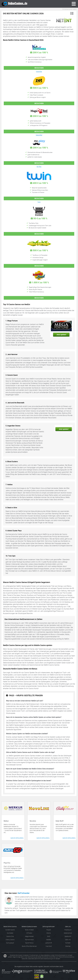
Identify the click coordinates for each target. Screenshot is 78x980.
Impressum (68, 930)
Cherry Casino (10, 940)
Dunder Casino (10, 930)
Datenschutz (68, 933)
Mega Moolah (29, 936)
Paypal (49, 930)
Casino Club (10, 936)
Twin (39, 202)
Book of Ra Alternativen (29, 946)
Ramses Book (29, 940)
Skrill (49, 936)
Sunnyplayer (10, 943)
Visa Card (49, 946)
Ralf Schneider (24, 893)
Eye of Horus (29, 943)
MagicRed (39, 135)
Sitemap (68, 946)
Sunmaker (10, 933)
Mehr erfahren (17, 838)
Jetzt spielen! (61, 335)
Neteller (49, 940)
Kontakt (68, 943)
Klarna (49, 933)
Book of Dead (29, 930)
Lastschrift (49, 943)
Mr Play (39, 167)
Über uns (68, 940)
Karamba (39, 71)
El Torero (29, 933)
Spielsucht (68, 936)
